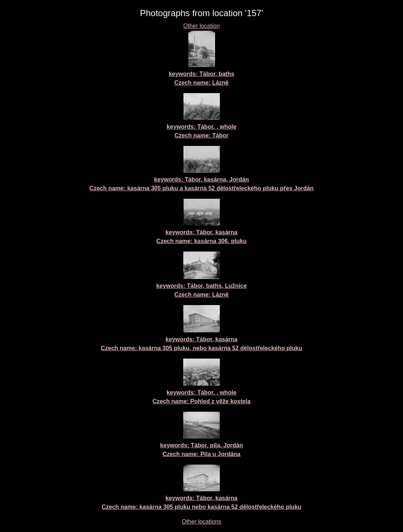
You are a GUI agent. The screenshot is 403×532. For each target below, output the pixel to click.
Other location (202, 26)
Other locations (202, 522)
